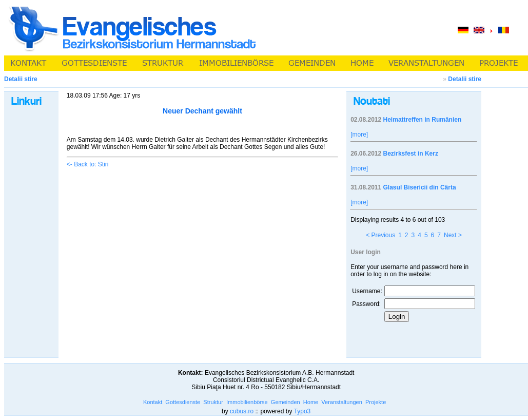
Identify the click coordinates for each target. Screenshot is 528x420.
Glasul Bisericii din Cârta (420, 187)
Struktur (213, 402)
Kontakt (153, 402)
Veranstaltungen (342, 402)
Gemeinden (286, 402)
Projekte (376, 402)
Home (311, 402)
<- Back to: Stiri (88, 164)
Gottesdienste (183, 402)
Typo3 (302, 411)
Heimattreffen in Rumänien (423, 120)
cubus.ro (242, 411)
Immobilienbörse (247, 402)
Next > (453, 235)
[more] (359, 135)
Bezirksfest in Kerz (411, 154)
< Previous (380, 235)
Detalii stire (465, 79)
